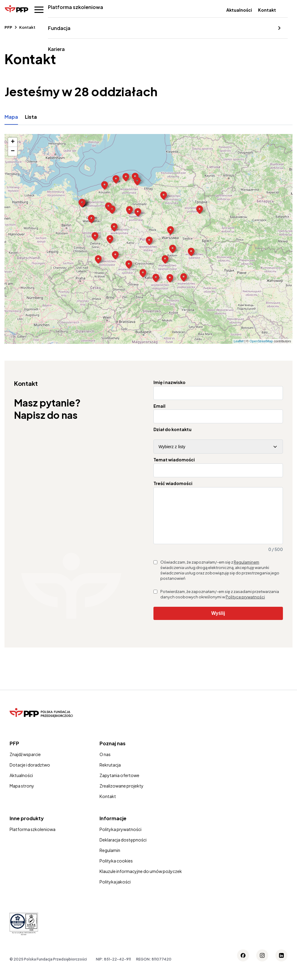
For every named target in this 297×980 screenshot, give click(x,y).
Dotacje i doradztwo (30, 774)
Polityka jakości (115, 891)
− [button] (13, 151)
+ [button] (13, 142)
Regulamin (110, 859)
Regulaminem (247, 571)
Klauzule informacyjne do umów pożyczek (141, 880)
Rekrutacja (110, 774)
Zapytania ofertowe (119, 784)
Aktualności (239, 10)
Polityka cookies (116, 870)
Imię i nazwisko (169, 382)
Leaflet (239, 341)
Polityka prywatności (120, 838)
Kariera (55, 49)
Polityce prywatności (245, 606)
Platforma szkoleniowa (74, 7)
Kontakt (267, 10)
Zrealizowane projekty (122, 795)
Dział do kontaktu (172, 429)
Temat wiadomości (174, 460)
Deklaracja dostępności (123, 849)
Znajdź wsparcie (25, 763)
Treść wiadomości (173, 483)
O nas (105, 763)
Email (159, 406)
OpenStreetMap (261, 341)
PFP (8, 27)
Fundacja (58, 28)
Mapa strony (22, 795)
